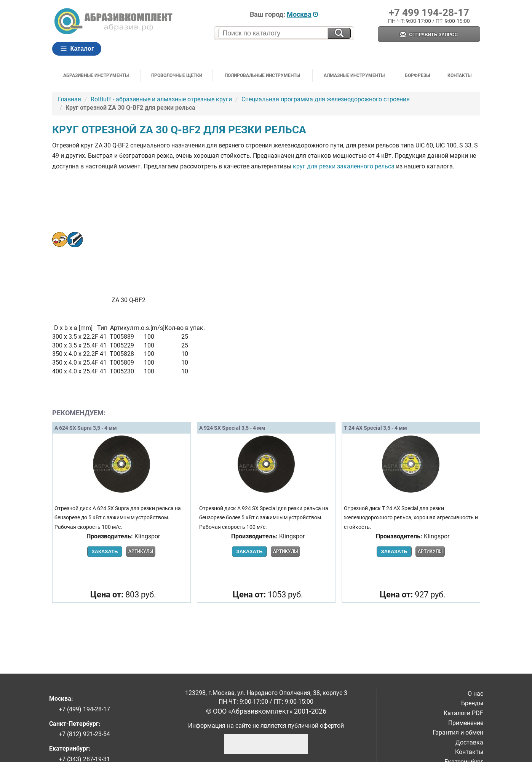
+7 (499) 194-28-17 (84, 709)
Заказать (105, 551)
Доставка (469, 742)
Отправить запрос (429, 35)
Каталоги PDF (463, 713)
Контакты (459, 75)
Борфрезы (417, 75)
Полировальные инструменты (262, 75)
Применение (466, 723)
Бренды (472, 703)
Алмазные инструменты (354, 75)
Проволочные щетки (177, 75)
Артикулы (141, 551)
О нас (475, 694)
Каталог (77, 49)
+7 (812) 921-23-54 (84, 734)
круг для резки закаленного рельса (344, 166)
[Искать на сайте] (339, 33)
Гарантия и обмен (458, 732)
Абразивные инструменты (96, 75)
